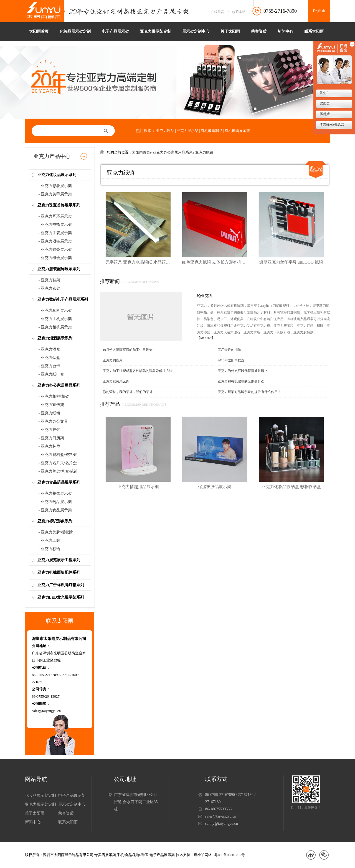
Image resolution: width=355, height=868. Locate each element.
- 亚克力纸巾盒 (51, 374)
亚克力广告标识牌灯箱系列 (61, 585)
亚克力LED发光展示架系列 (61, 597)
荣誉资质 (259, 31)
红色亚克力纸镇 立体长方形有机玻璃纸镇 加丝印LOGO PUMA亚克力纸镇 (215, 262)
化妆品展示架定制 (75, 31)
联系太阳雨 (314, 31)
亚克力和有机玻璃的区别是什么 (241, 381)
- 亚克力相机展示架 (55, 327)
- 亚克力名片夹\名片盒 (58, 463)
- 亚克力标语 (49, 549)
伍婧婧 (324, 114)
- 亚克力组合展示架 (55, 258)
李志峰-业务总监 (332, 124)
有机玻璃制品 (212, 131)
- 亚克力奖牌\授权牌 (56, 532)
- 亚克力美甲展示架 (55, 194)
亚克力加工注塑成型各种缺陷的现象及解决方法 (138, 371)
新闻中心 (285, 31)
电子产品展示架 (115, 31)
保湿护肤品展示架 (215, 487)
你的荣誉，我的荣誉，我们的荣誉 (128, 392)
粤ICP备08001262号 (230, 855)
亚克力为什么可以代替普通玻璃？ (243, 371)
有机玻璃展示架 (237, 131)
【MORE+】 (206, 338)
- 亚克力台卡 (49, 366)
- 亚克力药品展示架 (55, 502)
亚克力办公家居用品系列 (59, 385)
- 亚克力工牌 (49, 541)
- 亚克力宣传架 (51, 405)
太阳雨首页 (39, 31)
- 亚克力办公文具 (53, 421)
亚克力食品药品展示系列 (59, 482)
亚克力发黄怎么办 (116, 381)
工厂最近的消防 (229, 350)
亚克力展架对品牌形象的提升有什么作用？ (249, 392)
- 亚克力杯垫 (49, 446)
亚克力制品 (165, 131)
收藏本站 (239, 12)
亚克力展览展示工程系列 (59, 560)
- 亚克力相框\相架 (54, 396)
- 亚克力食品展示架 (55, 510)
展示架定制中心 (196, 31)
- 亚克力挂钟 (49, 430)
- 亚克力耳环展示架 (55, 216)
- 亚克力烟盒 (49, 358)
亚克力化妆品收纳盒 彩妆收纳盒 (291, 487)
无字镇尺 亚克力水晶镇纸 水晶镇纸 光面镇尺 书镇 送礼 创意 (138, 262)
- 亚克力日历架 (51, 438)
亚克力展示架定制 (156, 31)
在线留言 (217, 12)
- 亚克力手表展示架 (55, 233)
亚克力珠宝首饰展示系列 (59, 205)
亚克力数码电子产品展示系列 (63, 299)
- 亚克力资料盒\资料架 (58, 455)
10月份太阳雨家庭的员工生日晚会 (128, 350)
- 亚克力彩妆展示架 (55, 186)
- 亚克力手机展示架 (55, 319)
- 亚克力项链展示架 (55, 241)
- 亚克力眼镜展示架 (55, 250)
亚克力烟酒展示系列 (55, 338)
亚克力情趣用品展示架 (138, 487)
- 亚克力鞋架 (49, 280)
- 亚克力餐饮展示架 (55, 493)
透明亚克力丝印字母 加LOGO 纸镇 (291, 262)
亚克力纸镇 (204, 152)
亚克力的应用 (113, 360)
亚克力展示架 (187, 131)
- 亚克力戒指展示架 (55, 225)
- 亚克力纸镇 (49, 413)
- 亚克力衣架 (49, 288)
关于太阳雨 (230, 31)
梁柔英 (324, 103)
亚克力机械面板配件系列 (59, 572)
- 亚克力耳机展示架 (55, 311)
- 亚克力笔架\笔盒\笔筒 (58, 471)
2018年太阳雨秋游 (231, 360)
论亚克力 (205, 296)
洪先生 (324, 93)
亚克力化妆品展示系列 (57, 175)
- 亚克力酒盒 (49, 349)
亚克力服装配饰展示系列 (59, 269)
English (319, 11)
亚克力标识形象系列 (55, 521)
